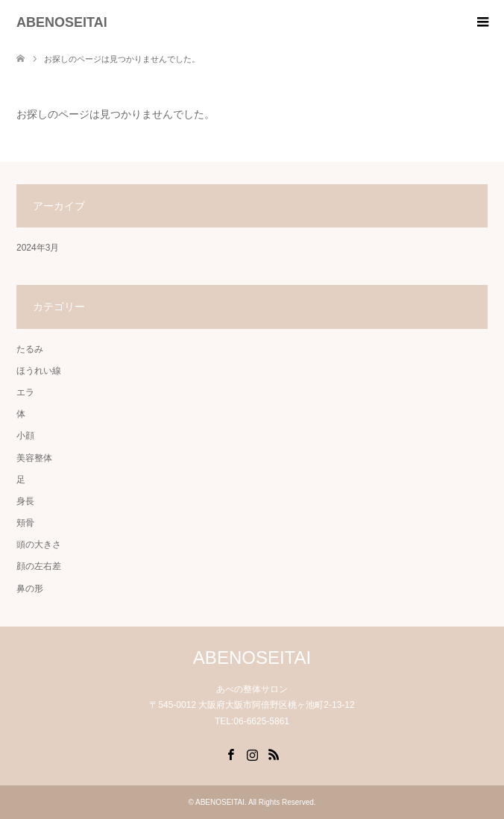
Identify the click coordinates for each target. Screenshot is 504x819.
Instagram (252, 753)
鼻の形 (30, 589)
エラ (25, 392)
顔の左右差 (39, 566)
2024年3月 (38, 248)
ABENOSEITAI (62, 22)
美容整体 (34, 458)
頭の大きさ (39, 545)
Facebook (230, 753)
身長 (25, 501)
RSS (274, 753)
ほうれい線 (39, 371)
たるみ (30, 349)
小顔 (25, 436)
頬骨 (25, 523)
